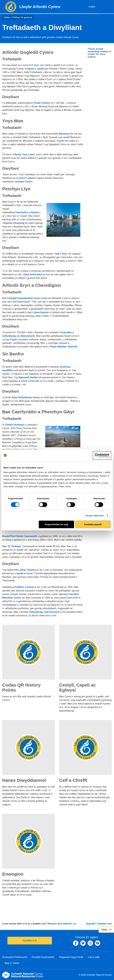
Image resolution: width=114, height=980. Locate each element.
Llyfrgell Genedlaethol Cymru (24, 298)
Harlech (35, 212)
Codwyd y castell (34, 69)
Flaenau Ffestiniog (14, 223)
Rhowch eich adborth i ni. (62, 924)
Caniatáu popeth (93, 524)
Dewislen (110, 7)
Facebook (76, 943)
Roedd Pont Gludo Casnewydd (20, 536)
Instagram (90, 943)
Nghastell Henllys (28, 377)
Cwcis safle (94, 957)
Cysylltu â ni (30, 941)
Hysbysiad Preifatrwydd (15, 957)
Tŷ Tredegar (14, 546)
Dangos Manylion (95, 515)
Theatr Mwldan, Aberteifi (63, 347)
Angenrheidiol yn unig (56, 524)
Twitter (83, 943)
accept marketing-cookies (98, 50)
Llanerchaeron (41, 312)
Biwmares (64, 134)
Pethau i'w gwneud (22, 17)
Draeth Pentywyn (15, 425)
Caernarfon (22, 212)
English (92, 7)
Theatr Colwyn (42, 103)
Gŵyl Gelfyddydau (22, 397)
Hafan (7, 17)
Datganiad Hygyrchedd (71, 957)
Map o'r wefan (12, 963)
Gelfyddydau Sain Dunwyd (44, 612)
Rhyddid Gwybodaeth (43, 957)
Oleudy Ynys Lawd (24, 154)
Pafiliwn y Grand (24, 587)
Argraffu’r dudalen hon (99, 924)
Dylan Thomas (28, 570)
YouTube (98, 943)
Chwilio (102, 7)
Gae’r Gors (61, 254)
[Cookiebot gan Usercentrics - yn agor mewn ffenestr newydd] (102, 455)
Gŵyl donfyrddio (33, 274)
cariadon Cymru (23, 182)
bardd (20, 573)
